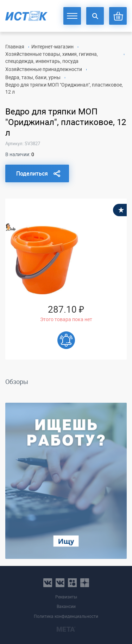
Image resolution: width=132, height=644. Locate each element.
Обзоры (17, 382)
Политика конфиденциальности (66, 616)
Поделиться (32, 173)
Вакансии (66, 606)
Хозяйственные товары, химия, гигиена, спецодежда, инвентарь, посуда (52, 57)
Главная (15, 46)
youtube (85, 583)
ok (72, 583)
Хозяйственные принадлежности (44, 69)
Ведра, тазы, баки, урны (33, 77)
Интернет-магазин (52, 46)
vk (48, 583)
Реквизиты (66, 597)
